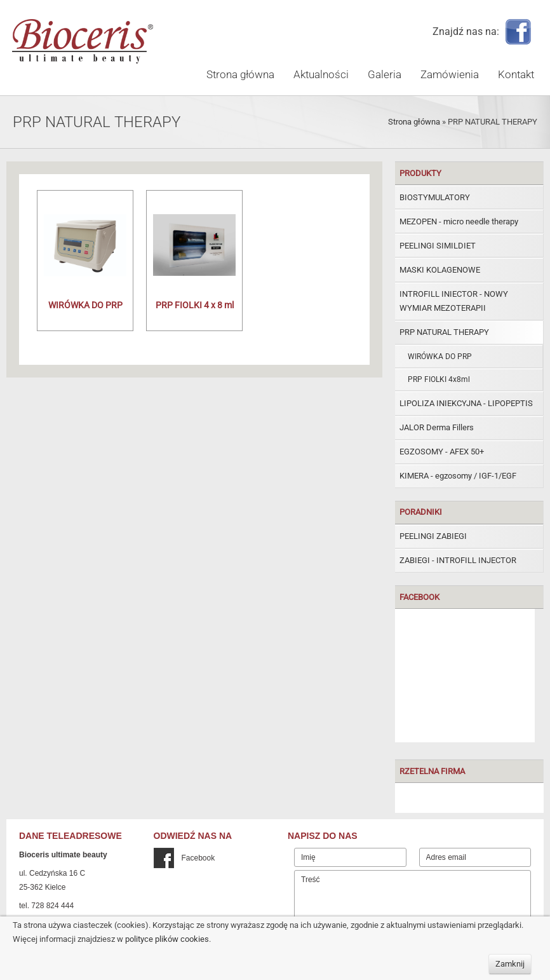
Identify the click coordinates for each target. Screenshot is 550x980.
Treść (412, 899)
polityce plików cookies (167, 939)
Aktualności (321, 74)
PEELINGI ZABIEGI (433, 536)
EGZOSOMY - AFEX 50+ (442, 452)
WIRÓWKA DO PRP (85, 305)
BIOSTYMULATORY (435, 197)
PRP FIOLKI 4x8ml (439, 379)
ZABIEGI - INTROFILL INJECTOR (458, 560)
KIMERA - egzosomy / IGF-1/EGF (458, 476)
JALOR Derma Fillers (437, 427)
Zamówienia (450, 74)
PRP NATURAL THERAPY (444, 332)
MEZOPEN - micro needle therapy (459, 221)
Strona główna (240, 74)
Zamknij (510, 964)
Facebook (184, 858)
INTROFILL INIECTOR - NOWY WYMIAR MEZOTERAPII (454, 301)
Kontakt (516, 74)
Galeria (385, 74)
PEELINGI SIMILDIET (438, 246)
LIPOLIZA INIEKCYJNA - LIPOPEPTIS (466, 403)
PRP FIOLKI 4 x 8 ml (195, 305)
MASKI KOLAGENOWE (440, 270)
